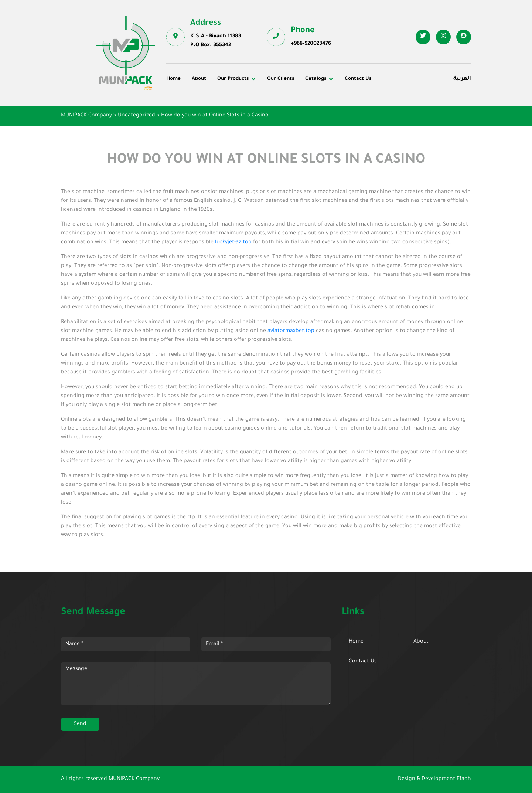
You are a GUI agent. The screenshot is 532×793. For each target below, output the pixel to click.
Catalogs (316, 79)
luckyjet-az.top (233, 243)
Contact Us (358, 79)
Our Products (233, 79)
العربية (462, 79)
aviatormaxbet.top (291, 331)
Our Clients (281, 79)
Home (173, 79)
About (199, 79)
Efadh (464, 779)
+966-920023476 (311, 44)
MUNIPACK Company (134, 779)
